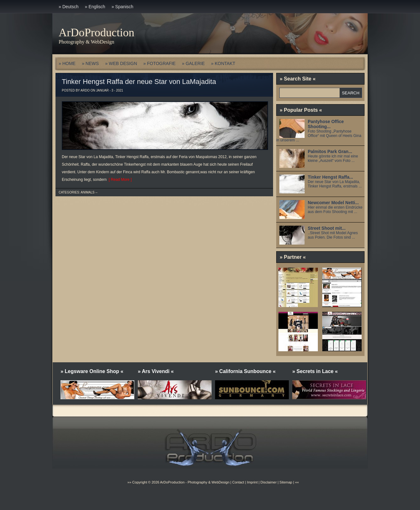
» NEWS (90, 63)
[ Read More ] (119, 180)
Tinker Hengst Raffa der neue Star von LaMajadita (139, 82)
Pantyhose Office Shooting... (326, 124)
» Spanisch (122, 7)
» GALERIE (193, 63)
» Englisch (95, 7)
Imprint (252, 482)
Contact (238, 482)
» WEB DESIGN (121, 63)
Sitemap (285, 482)
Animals (88, 192)
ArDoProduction (96, 33)
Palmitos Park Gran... (330, 151)
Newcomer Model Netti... (333, 203)
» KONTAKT (223, 63)
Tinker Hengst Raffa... (330, 177)
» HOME (67, 63)
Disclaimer (268, 482)
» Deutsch (69, 7)
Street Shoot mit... (327, 228)
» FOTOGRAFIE (160, 63)
